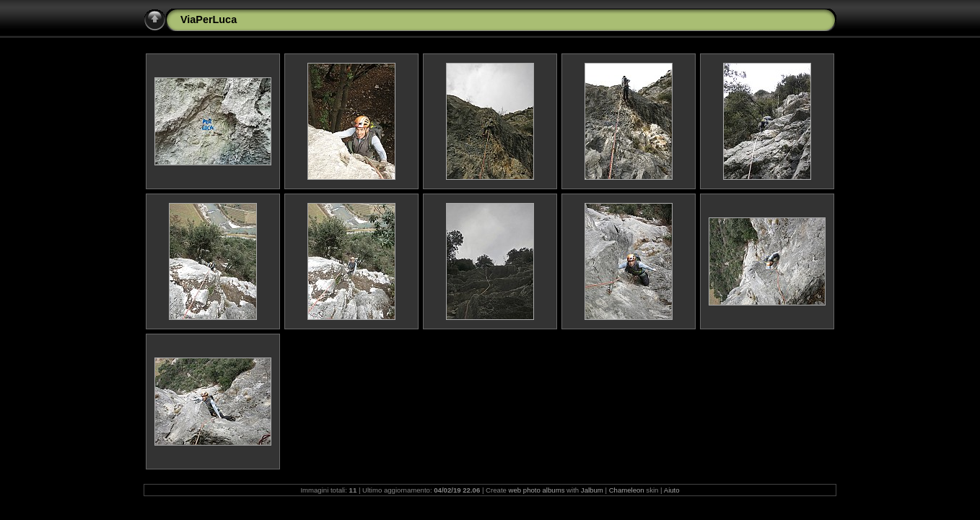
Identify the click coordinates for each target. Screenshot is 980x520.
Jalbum (592, 490)
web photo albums (537, 490)
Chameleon (627, 490)
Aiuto (672, 490)
